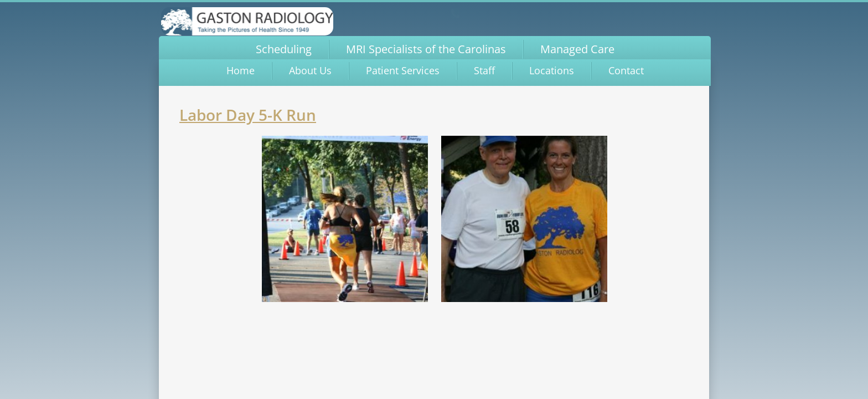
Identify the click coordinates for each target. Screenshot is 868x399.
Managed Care (577, 49)
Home (241, 70)
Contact (626, 70)
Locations (552, 70)
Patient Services (403, 70)
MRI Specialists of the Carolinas (426, 49)
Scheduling (284, 49)
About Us (310, 70)
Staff (484, 70)
